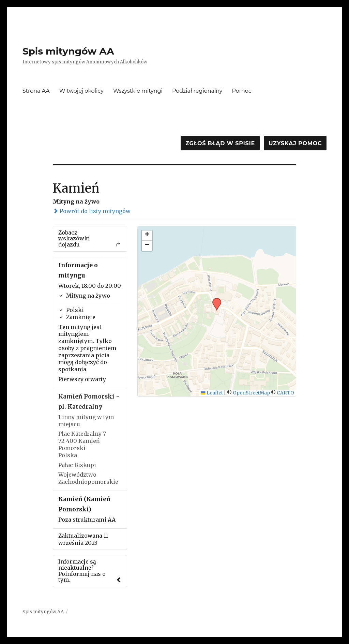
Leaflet (212, 393)
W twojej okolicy (81, 91)
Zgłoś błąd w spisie (220, 143)
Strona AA (36, 91)
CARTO (285, 393)
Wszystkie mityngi (138, 91)
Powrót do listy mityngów (92, 211)
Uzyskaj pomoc (295, 143)
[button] (214, 300)
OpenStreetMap (251, 393)
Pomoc (242, 91)
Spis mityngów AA (68, 51)
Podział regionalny (197, 91)
